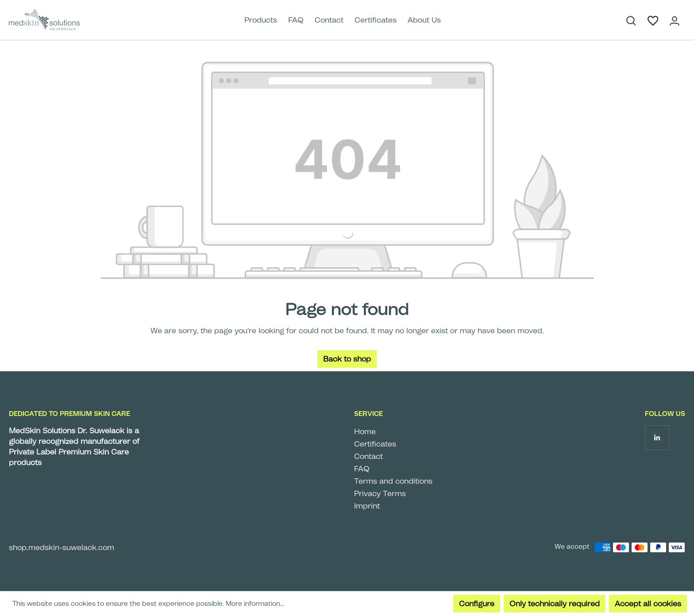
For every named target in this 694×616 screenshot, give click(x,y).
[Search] (631, 20)
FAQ (362, 469)
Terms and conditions (393, 481)
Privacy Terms (380, 493)
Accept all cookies (648, 604)
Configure (477, 604)
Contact (368, 456)
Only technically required (555, 604)
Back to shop (347, 359)
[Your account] (675, 20)
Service (368, 414)
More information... (255, 604)
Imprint (367, 506)
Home (365, 431)
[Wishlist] (653, 20)
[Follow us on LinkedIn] (657, 437)
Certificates (375, 444)
